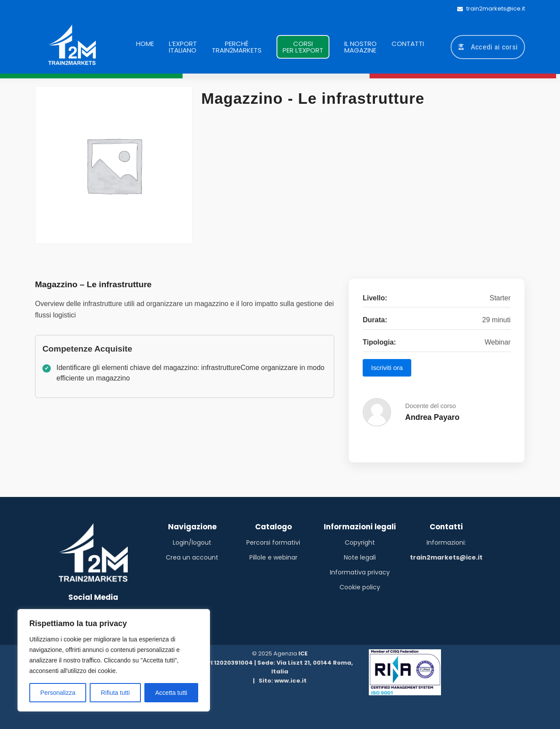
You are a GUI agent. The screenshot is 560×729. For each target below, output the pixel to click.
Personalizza (58, 693)
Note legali (360, 557)
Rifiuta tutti (115, 693)
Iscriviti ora (387, 368)
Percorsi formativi (273, 542)
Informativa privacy (360, 572)
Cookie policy (360, 587)
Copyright (360, 542)
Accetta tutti (171, 693)
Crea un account (192, 557)
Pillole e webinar (273, 557)
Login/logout (192, 542)
